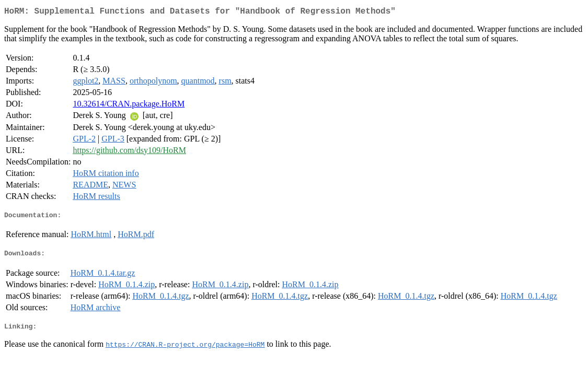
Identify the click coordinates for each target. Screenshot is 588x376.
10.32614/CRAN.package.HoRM (129, 106)
